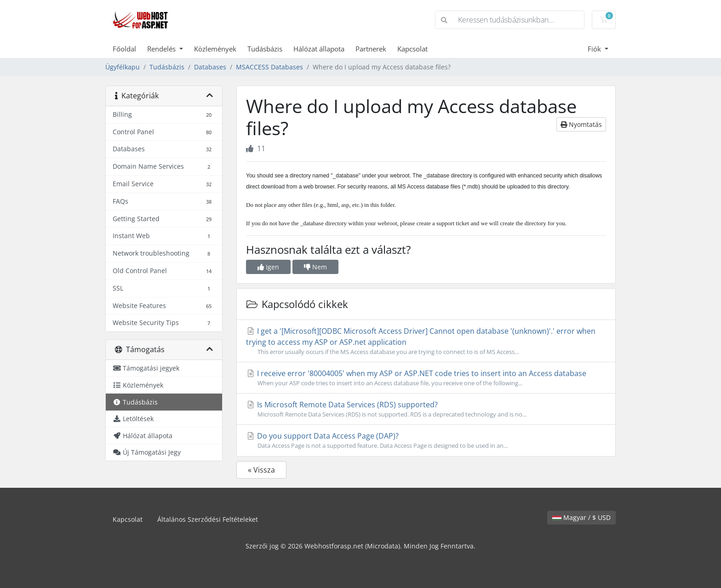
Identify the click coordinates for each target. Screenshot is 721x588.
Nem (315, 267)
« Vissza (261, 470)
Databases (210, 67)
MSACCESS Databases (269, 67)
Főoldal (124, 49)
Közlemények (215, 49)
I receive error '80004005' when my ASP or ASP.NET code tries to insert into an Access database (426, 378)
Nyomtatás (581, 124)
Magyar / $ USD (581, 517)
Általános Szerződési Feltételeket (208, 519)
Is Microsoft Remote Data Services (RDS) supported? (426, 409)
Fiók (595, 49)
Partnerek (371, 49)
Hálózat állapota (319, 49)
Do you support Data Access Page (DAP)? (426, 440)
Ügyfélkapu (123, 67)
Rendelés (162, 49)
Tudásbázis (265, 49)
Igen (268, 267)
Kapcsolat (412, 49)
